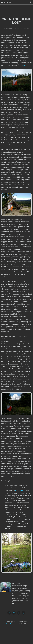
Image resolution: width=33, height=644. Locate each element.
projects (26, 28)
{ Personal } (8, 624)
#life (25, 30)
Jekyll (18, 624)
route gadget (20, 490)
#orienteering (12, 30)
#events (20, 30)
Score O (25, 65)
